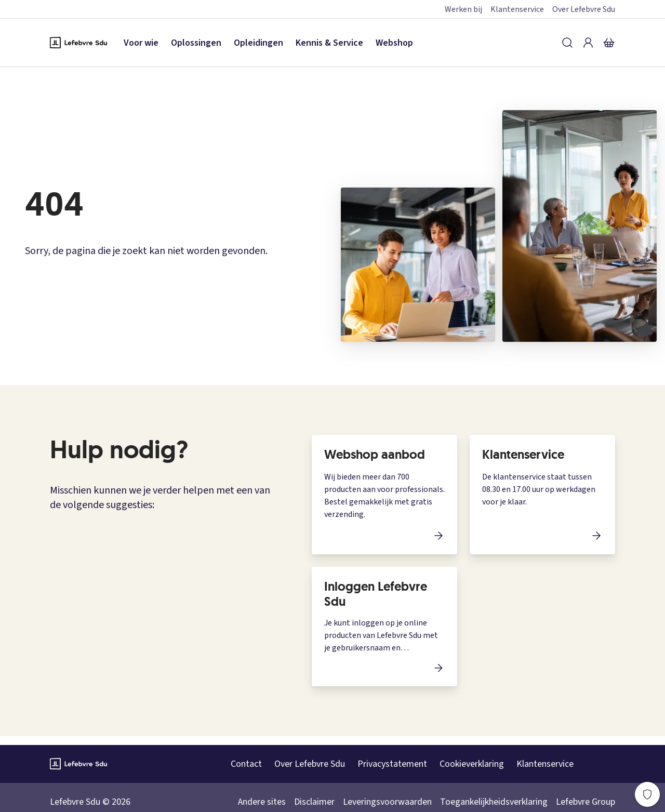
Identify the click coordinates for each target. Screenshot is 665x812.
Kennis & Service (329, 43)
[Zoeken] (567, 43)
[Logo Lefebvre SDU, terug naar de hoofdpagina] (78, 43)
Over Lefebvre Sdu (584, 9)
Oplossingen (196, 43)
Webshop (394, 43)
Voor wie (141, 43)
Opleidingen (258, 43)
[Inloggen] (588, 43)
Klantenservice (517, 9)
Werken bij (463, 9)
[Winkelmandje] (609, 43)
